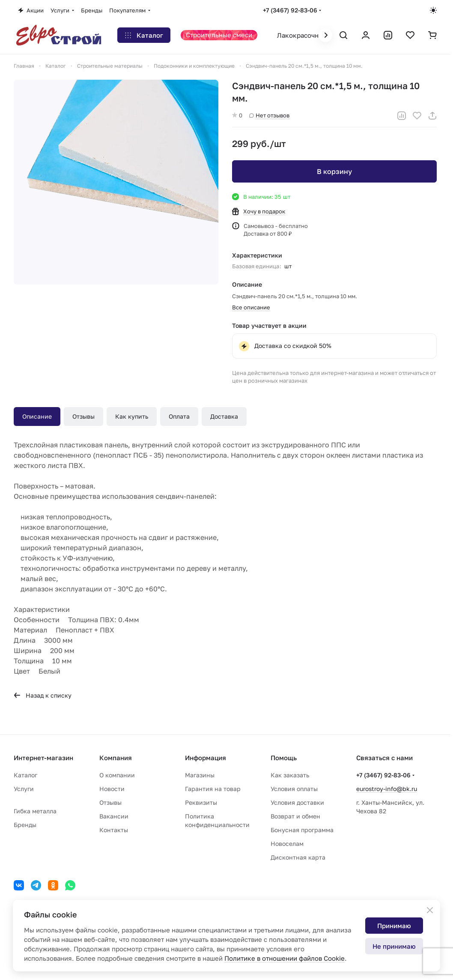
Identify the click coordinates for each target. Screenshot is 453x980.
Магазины (200, 775)
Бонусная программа (302, 830)
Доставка (224, 416)
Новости (112, 789)
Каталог (25, 775)
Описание (37, 416)
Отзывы (83, 416)
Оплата (179, 416)
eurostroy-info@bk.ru (387, 789)
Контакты (114, 830)
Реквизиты (201, 802)
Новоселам (287, 844)
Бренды (25, 825)
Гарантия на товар (213, 789)
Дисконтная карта (298, 857)
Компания (116, 758)
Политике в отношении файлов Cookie (285, 958)
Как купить (132, 416)
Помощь (284, 758)
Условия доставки (297, 802)
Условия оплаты (294, 789)
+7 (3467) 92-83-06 (290, 10)
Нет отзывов (269, 115)
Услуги (24, 789)
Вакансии (114, 816)
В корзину (334, 171)
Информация (206, 758)
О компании (117, 775)
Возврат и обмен (295, 816)
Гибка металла (35, 811)
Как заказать (290, 775)
